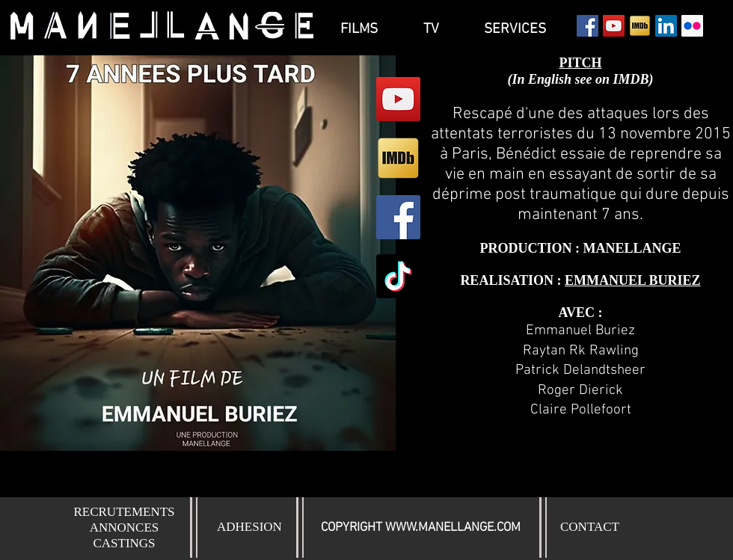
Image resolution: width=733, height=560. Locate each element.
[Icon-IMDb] (640, 26)
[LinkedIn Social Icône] (666, 26)
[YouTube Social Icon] (614, 26)
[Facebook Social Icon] (588, 26)
